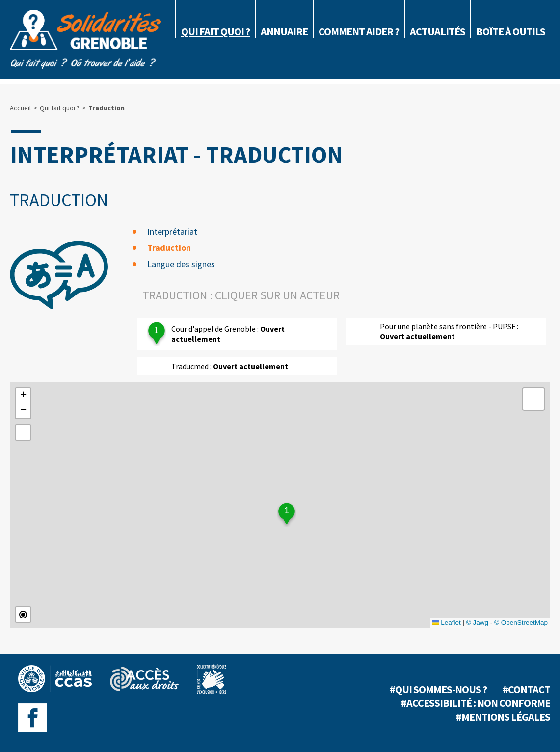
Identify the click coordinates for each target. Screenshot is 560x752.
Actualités (438, 31)
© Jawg (477, 623)
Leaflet (447, 623)
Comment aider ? (359, 31)
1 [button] (287, 510)
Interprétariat (172, 231)
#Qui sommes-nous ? (438, 689)
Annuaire (284, 31)
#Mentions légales (503, 717)
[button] (23, 396)
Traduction (169, 248)
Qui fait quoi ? (215, 31)
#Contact (526, 689)
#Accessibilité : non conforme (476, 703)
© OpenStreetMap (521, 623)
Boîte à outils (511, 31)
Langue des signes (181, 264)
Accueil (20, 108)
